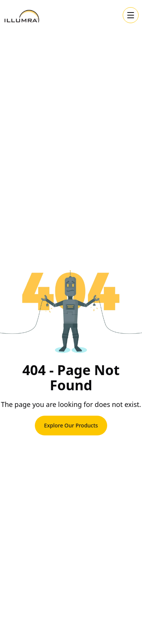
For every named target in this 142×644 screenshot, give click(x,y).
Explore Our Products (71, 425)
